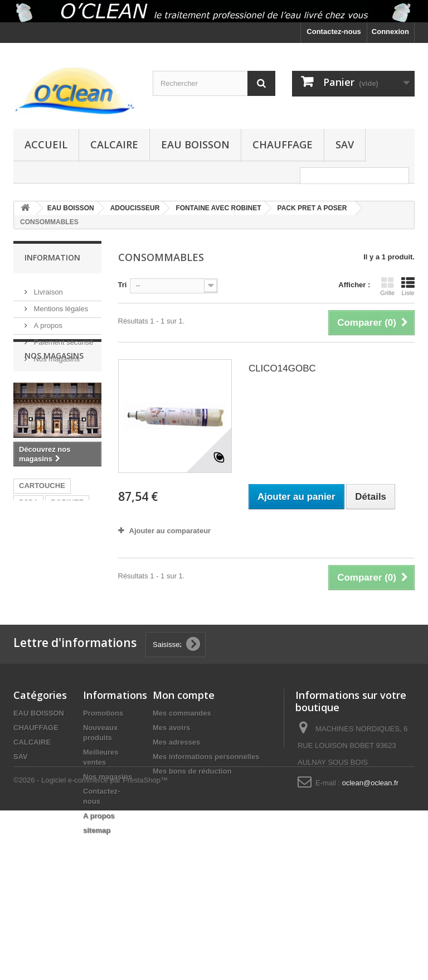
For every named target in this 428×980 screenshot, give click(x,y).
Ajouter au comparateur (170, 531)
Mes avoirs (171, 807)
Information (52, 257)
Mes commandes (182, 792)
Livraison (47, 288)
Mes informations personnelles (206, 836)
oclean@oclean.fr (370, 862)
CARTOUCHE (42, 574)
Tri (123, 285)
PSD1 (28, 590)
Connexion (390, 32)
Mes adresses (176, 821)
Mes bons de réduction (192, 850)
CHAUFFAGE (283, 144)
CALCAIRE (114, 144)
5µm (26, 650)
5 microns (63, 650)
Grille (387, 286)
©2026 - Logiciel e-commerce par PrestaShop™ (91, 950)
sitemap (97, 909)
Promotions (103, 792)
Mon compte (184, 774)
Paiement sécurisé (63, 338)
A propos (47, 321)
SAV (345, 144)
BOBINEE (67, 590)
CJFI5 (57, 633)
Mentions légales (60, 304)
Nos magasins (56, 354)
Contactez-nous (334, 32)
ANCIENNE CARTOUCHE (42, 612)
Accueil (46, 144)
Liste (408, 286)
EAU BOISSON (195, 144)
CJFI (27, 633)
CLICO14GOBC (282, 368)
